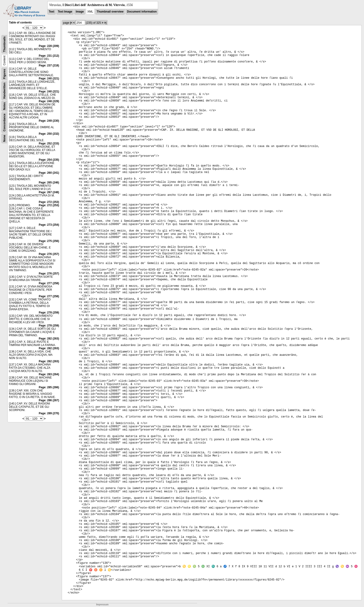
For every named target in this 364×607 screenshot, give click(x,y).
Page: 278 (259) (49, 313)
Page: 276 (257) (49, 254)
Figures (4, 74)
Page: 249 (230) (49, 121)
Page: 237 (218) (49, 65)
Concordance (4, 122)
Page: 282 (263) (49, 339)
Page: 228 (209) (49, 46)
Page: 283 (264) (49, 374)
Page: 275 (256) (49, 241)
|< (71, 23)
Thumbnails (4, 44)
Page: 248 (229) (49, 101)
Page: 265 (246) (49, 183)
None (4, 138)
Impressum (102, 605)
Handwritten (4, 91)
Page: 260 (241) (49, 173)
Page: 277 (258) (49, 283)
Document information (142, 12)
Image (80, 12)
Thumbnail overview (110, 12)
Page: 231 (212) (49, 56)
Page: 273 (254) (49, 225)
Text (52, 12)
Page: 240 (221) (49, 78)
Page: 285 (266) (49, 387)
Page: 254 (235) (49, 160)
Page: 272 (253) (49, 202)
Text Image (65, 12)
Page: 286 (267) (49, 400)
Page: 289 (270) (49, 413)
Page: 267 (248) (49, 192)
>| (105, 23)
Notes (4, 106)
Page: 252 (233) (49, 144)
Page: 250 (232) (49, 134)
